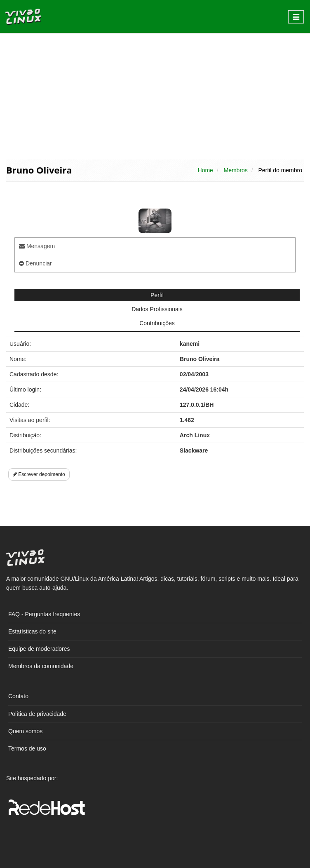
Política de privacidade (37, 714)
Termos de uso (27, 748)
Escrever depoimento (39, 474)
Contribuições (157, 323)
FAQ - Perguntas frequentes (44, 614)
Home (205, 170)
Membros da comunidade (41, 666)
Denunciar (35, 263)
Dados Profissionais (157, 309)
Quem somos (25, 731)
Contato (18, 696)
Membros (235, 170)
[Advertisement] (155, 96)
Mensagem (37, 246)
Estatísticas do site (32, 631)
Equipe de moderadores (39, 649)
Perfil (157, 295)
